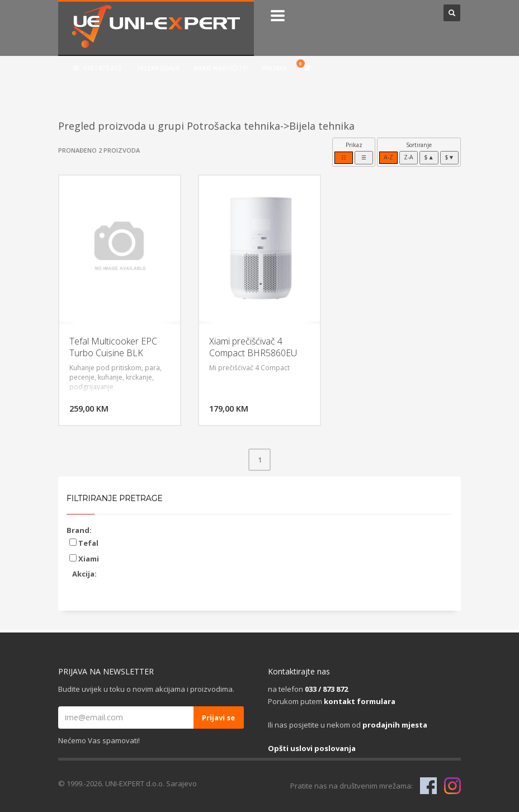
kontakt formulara (360, 701)
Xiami (84, 559)
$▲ (429, 157)
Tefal (84, 543)
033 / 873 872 (326, 689)
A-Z (388, 157)
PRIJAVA (275, 68)
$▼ (449, 157)
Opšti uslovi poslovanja (312, 748)
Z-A (409, 157)
